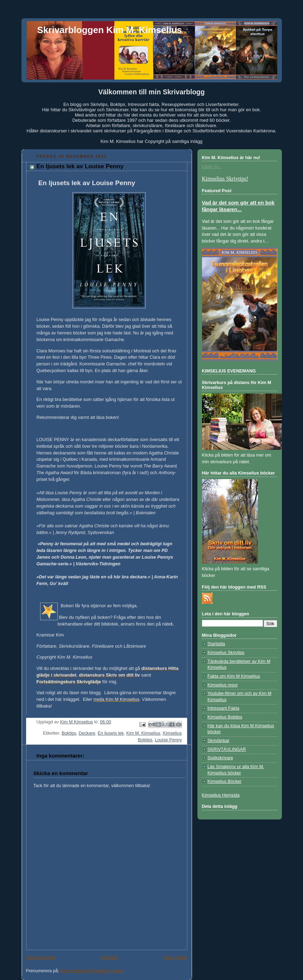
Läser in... (212, 167)
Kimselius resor (223, 685)
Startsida (109, 957)
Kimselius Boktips (225, 717)
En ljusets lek (111, 733)
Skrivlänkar (219, 741)
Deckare (87, 733)
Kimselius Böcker (225, 781)
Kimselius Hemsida (221, 795)
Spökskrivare (220, 758)
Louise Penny (168, 740)
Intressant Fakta (223, 708)
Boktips (69, 733)
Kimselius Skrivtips (226, 653)
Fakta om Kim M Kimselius (234, 676)
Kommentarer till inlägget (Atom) (92, 971)
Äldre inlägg (175, 957)
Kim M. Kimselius (143, 733)
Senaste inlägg (41, 957)
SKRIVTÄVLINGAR (227, 749)
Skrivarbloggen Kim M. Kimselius (110, 30)
